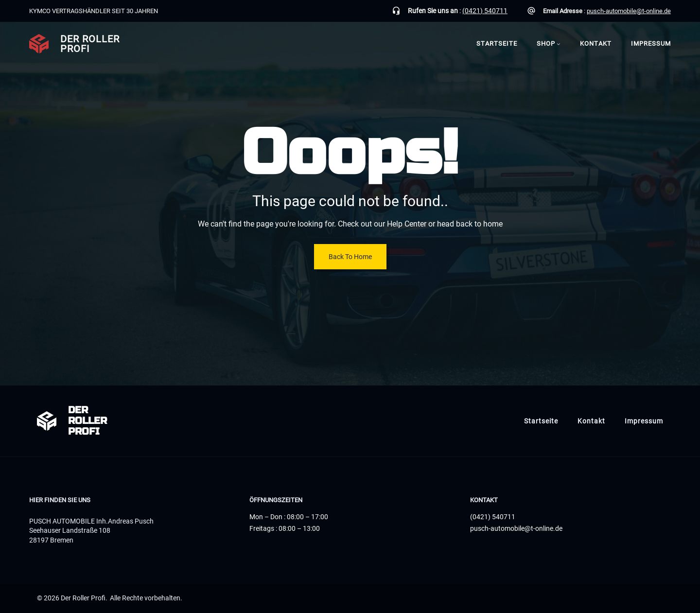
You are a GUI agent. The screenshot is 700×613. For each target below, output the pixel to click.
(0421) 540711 (485, 11)
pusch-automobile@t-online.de (629, 11)
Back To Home (350, 257)
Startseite (497, 44)
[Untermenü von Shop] (559, 44)
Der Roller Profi (90, 44)
